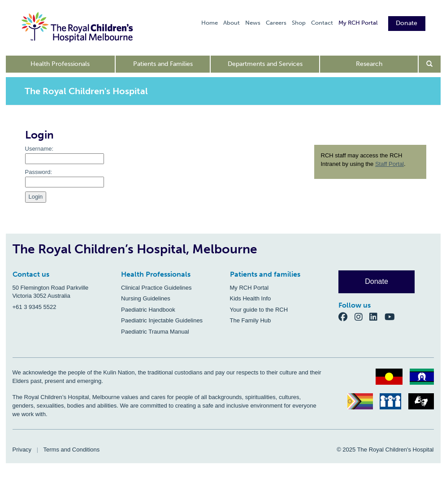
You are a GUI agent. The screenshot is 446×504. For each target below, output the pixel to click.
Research (369, 64)
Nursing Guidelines (146, 298)
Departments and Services (265, 64)
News (253, 23)
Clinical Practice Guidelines (156, 288)
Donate (407, 23)
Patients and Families (163, 64)
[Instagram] (362, 317)
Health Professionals (60, 64)
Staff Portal (390, 164)
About (232, 23)
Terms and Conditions (72, 450)
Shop (299, 23)
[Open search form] (430, 64)
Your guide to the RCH (259, 310)
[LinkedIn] (377, 317)
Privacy (22, 450)
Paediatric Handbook (148, 310)
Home (210, 23)
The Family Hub (251, 320)
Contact (322, 23)
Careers (276, 23)
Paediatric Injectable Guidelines (162, 320)
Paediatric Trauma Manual (155, 332)
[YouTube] (392, 317)
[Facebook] (346, 317)
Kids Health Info (251, 298)
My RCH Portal (358, 23)
